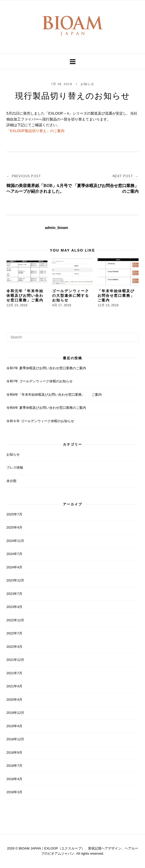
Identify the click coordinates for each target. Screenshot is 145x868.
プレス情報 (15, 468)
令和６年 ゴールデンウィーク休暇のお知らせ (40, 421)
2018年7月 (14, 766)
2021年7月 (14, 673)
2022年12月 (15, 620)
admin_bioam (56, 228)
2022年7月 (14, 633)
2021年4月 (14, 686)
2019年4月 (14, 726)
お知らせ (88, 84)
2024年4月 (14, 567)
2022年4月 (14, 647)
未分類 (11, 481)
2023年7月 (14, 594)
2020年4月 (14, 700)
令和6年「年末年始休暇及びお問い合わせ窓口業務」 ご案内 (54, 395)
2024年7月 (14, 554)
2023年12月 (15, 580)
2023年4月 (14, 607)
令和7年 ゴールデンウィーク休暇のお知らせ (40, 381)
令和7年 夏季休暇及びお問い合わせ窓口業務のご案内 (46, 368)
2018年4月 (14, 779)
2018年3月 (14, 792)
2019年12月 (15, 713)
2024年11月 (15, 541)
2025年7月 (14, 514)
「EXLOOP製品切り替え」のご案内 (35, 131)
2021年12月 (15, 660)
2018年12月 (15, 739)
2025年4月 (14, 527)
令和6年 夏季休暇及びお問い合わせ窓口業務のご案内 (46, 408)
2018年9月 (14, 752)
